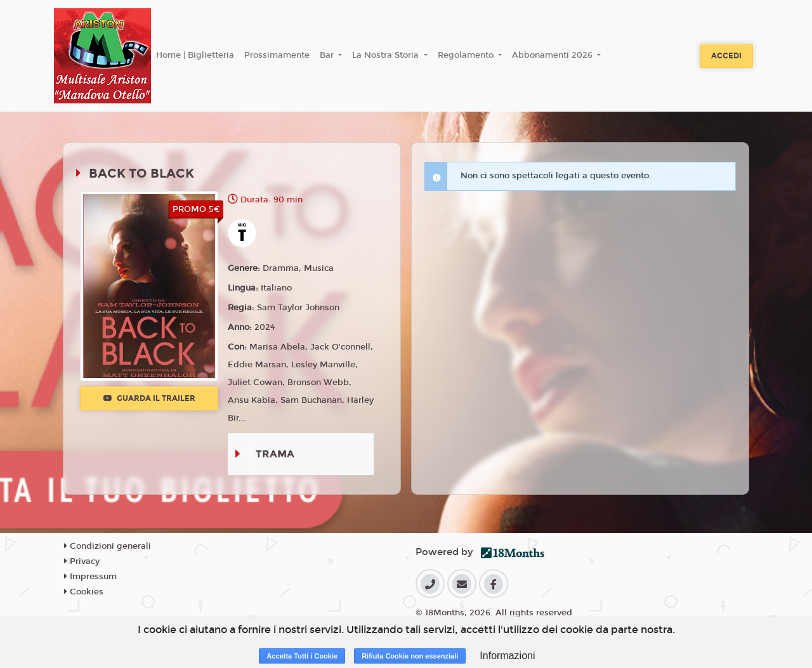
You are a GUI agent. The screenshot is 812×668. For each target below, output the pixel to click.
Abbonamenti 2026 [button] (553, 55)
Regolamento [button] (467, 55)
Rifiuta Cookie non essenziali (410, 656)
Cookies (84, 592)
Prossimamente (277, 55)
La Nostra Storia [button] (387, 55)
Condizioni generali (108, 546)
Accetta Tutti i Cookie (302, 656)
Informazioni (507, 656)
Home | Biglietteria (195, 55)
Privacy (82, 561)
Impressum (90, 577)
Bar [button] (328, 55)
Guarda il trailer (149, 398)
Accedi (726, 56)
